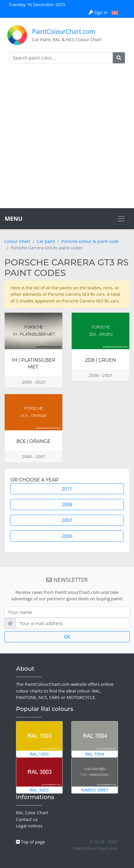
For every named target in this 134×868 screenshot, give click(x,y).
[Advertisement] (67, 138)
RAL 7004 (95, 739)
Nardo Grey (95, 775)
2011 (67, 489)
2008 (67, 505)
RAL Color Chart (32, 813)
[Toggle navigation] (121, 219)
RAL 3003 (39, 775)
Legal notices (29, 826)
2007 (67, 520)
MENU (14, 219)
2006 (67, 536)
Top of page (30, 842)
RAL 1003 (39, 739)
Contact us (27, 819)
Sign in (99, 12)
